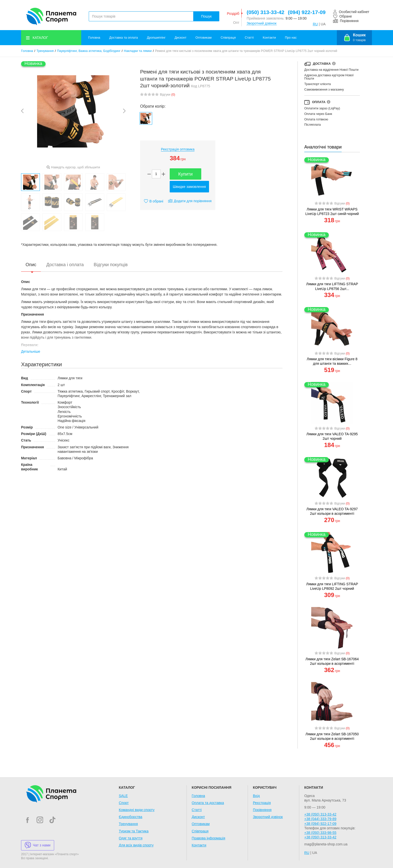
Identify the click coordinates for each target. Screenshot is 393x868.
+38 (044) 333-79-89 (320, 819)
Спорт (124, 803)
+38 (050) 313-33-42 (320, 814)
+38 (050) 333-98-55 (320, 833)
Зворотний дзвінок (262, 23)
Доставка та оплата (124, 38)
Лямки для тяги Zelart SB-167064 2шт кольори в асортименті (332, 661)
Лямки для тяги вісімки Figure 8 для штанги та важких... (332, 361)
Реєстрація (262, 803)
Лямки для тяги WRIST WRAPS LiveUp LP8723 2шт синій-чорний (332, 211)
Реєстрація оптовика (178, 149)
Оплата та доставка (208, 803)
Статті (249, 38)
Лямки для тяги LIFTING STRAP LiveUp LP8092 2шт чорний (332, 586)
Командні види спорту (137, 810)
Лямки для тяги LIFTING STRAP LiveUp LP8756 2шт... (332, 286)
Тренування (45, 51)
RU (315, 24)
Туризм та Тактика (134, 831)
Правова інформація (209, 838)
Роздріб (233, 14)
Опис (31, 265)
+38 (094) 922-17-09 (320, 824)
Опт (236, 23)
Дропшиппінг (156, 38)
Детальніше (31, 351)
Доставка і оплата (65, 265)
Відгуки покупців (111, 265)
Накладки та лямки (138, 51)
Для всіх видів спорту (136, 845)
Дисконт (181, 38)
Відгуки (168, 95)
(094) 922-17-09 (307, 12)
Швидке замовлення (189, 187)
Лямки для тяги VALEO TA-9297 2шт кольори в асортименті (332, 511)
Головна (94, 38)
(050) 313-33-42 (266, 12)
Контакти (269, 38)
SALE (123, 796)
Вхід (256, 796)
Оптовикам (204, 38)
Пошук (206, 16)
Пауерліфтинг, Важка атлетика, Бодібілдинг (89, 51)
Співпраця (228, 38)
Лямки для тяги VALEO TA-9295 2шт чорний (332, 436)
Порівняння (262, 810)
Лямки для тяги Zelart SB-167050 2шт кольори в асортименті (332, 736)
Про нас (291, 38)
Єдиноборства (131, 817)
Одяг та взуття (131, 838)
